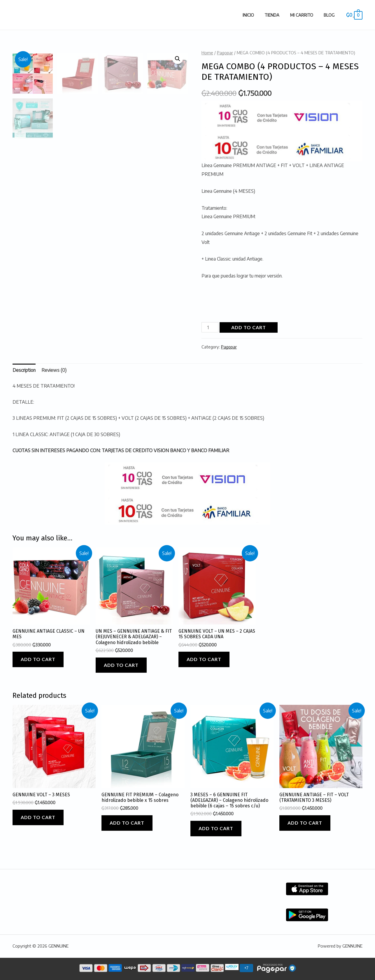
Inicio (256, 15)
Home (207, 53)
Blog (330, 15)
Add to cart (249, 327)
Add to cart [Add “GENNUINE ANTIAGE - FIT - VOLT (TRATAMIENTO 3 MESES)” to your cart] (305, 823)
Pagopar (225, 53)
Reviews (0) (54, 370)
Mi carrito (305, 15)
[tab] (24, 370)
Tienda (277, 15)
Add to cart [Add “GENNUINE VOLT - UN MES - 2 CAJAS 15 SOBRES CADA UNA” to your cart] (204, 659)
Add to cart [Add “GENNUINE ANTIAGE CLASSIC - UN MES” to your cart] (38, 659)
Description (24, 370)
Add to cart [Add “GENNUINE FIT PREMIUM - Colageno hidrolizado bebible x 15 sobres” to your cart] (127, 823)
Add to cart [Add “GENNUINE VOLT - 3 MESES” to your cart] (38, 817)
